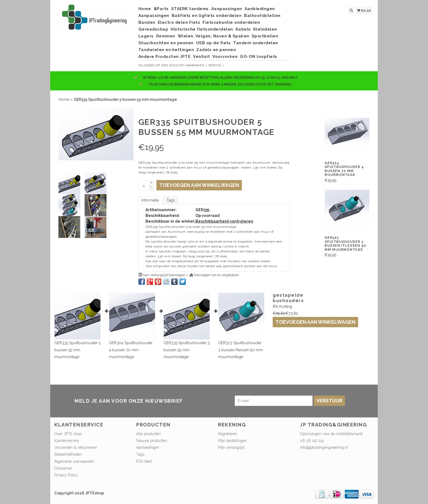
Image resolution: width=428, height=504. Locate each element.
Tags (171, 200)
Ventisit (201, 57)
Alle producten (148, 434)
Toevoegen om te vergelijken (214, 275)
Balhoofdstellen (262, 16)
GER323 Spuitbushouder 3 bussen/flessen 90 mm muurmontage (240, 350)
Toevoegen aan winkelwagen (315, 322)
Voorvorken (225, 57)
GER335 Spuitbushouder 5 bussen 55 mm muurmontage (77, 350)
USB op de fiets (213, 43)
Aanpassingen (227, 9)
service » (216, 65)
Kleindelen (265, 29)
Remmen (166, 36)
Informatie (150, 200)
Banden (147, 22)
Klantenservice (67, 441)
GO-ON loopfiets (259, 57)
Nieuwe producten (152, 441)
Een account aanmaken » (184, 65)
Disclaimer (63, 468)
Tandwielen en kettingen (166, 50)
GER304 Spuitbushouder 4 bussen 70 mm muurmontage (131, 350)
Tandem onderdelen (256, 43)
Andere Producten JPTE (165, 57)
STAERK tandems (190, 9)
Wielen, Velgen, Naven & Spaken (213, 36)
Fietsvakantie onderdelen (231, 22)
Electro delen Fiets (179, 22)
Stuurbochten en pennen (166, 43)
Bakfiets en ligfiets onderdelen (207, 16)
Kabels (243, 29)
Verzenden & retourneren (76, 447)
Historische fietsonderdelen (202, 29)
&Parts (161, 9)
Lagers (146, 36)
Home (145, 9)
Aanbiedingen (260, 9)
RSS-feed (144, 461)
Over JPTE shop (68, 434)
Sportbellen (265, 36)
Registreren (228, 434)
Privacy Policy (66, 475)
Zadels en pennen (216, 50)
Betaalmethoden (68, 454)
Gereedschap (153, 29)
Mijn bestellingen (232, 441)
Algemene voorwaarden (74, 461)
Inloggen (147, 65)
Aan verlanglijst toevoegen (162, 275)
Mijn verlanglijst (231, 447)
